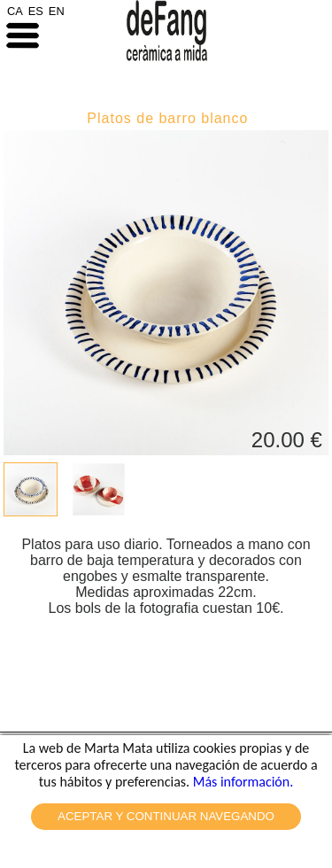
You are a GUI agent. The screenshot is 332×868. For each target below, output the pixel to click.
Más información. (243, 782)
